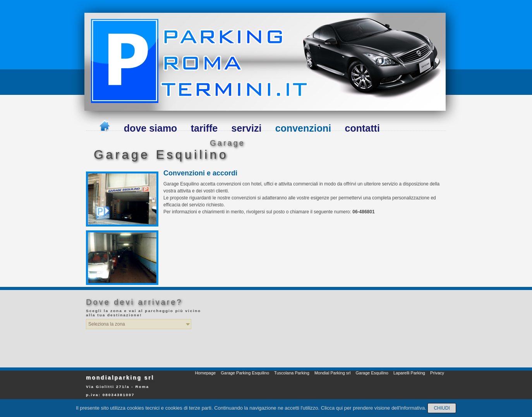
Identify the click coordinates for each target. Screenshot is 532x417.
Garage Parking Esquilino (245, 373)
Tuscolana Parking (292, 373)
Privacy (437, 373)
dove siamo (151, 128)
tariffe (204, 128)
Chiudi (442, 408)
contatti (362, 128)
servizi (247, 128)
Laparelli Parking (409, 373)
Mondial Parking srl (333, 373)
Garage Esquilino (372, 373)
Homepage (205, 373)
